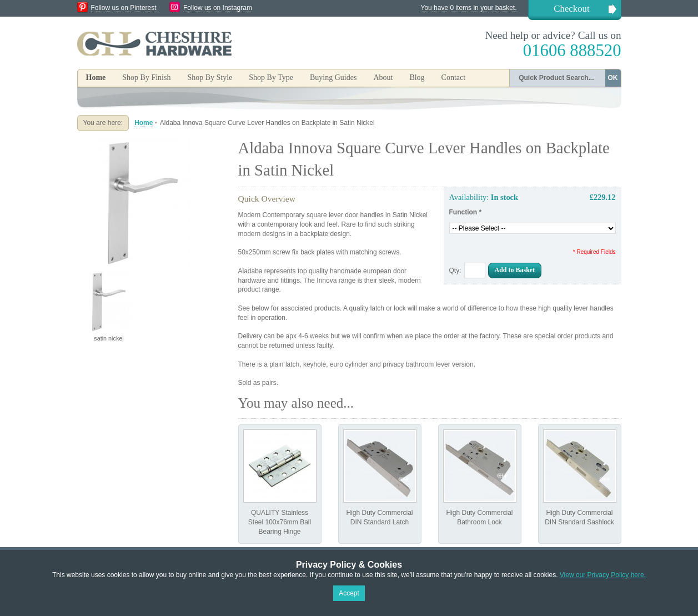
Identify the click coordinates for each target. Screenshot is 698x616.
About (383, 77)
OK (613, 78)
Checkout (571, 9)
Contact (454, 77)
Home (96, 77)
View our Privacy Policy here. (603, 575)
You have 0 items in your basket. (469, 8)
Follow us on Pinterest (124, 8)
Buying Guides (333, 77)
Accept (349, 593)
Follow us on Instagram (218, 8)
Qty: (455, 271)
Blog (417, 77)
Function (466, 212)
